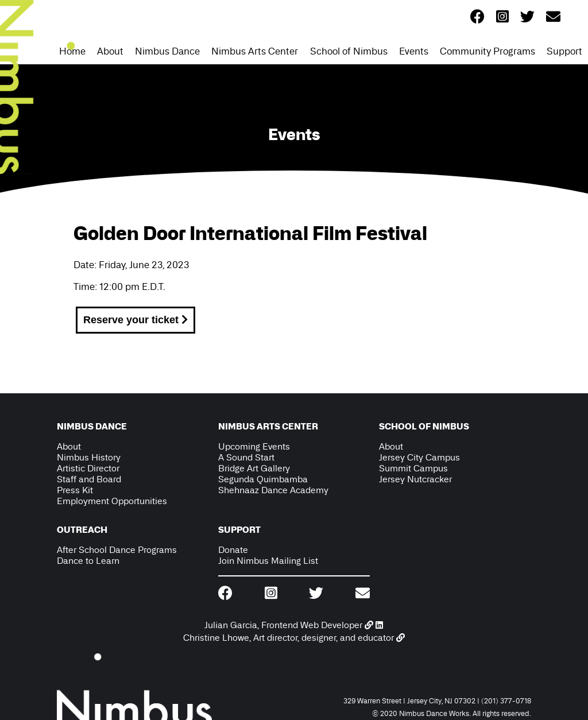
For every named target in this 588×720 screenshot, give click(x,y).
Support (564, 51)
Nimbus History (89, 457)
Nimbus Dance (167, 51)
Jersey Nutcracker (415, 479)
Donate (233, 550)
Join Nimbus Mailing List (268, 561)
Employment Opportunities (112, 501)
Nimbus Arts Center (255, 51)
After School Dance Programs (117, 550)
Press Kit (75, 490)
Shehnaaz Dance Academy (273, 490)
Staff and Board (89, 479)
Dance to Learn (88, 561)
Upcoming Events (254, 446)
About (110, 51)
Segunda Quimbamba (263, 479)
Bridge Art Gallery (254, 468)
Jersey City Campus (419, 457)
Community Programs (488, 51)
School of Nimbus (349, 51)
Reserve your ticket (136, 320)
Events (414, 51)
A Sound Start (246, 457)
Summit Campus (413, 468)
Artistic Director (88, 468)
